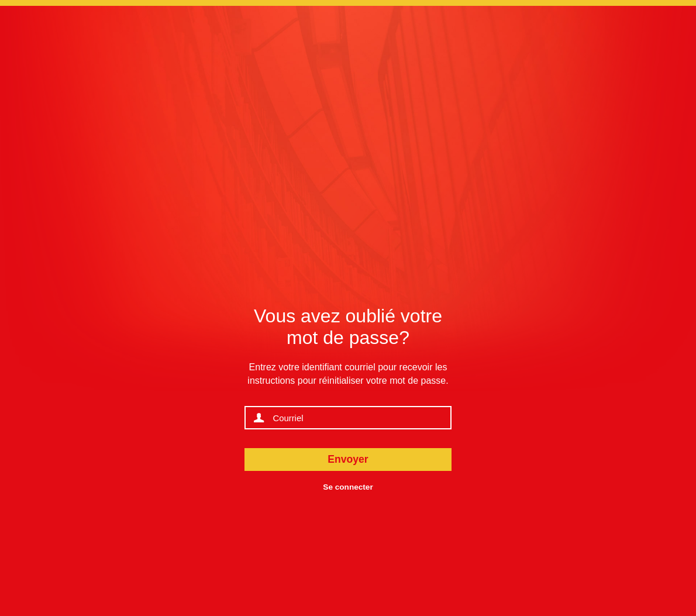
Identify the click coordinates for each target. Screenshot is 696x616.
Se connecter (348, 487)
